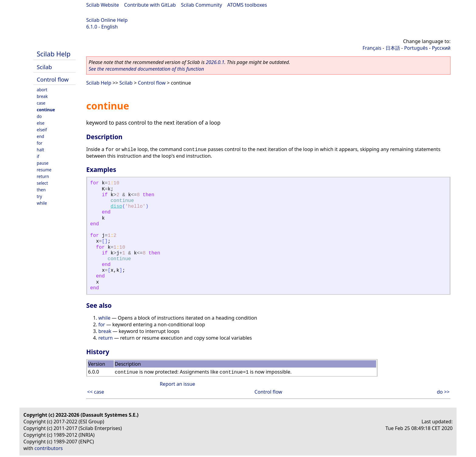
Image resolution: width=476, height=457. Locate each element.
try (39, 196)
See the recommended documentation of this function (146, 69)
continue (46, 110)
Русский (441, 48)
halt (40, 150)
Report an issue (177, 384)
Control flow (53, 79)
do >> (443, 392)
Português (416, 48)
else (41, 123)
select (42, 183)
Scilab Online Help (107, 20)
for (40, 143)
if (38, 156)
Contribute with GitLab (150, 5)
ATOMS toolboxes (247, 5)
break (42, 96)
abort (42, 90)
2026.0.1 (215, 62)
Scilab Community (201, 5)
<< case (96, 392)
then (41, 190)
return (43, 176)
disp (116, 207)
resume (44, 170)
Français (372, 48)
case (41, 103)
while (42, 203)
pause (43, 163)
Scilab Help (54, 54)
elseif (42, 130)
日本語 (393, 48)
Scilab (44, 67)
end (40, 136)
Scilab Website (103, 5)
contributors (49, 448)
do (39, 116)
